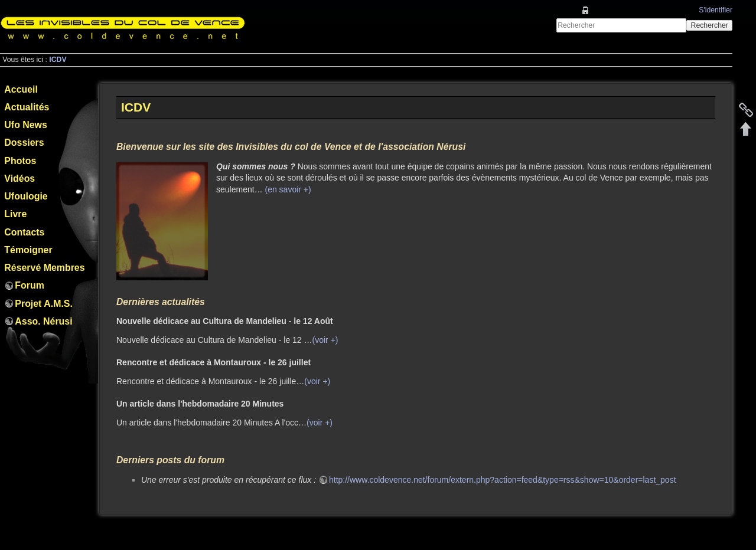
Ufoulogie (26, 196)
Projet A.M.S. (44, 304)
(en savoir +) (288, 189)
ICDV (58, 60)
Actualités (27, 107)
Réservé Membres (44, 268)
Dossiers (24, 143)
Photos (20, 161)
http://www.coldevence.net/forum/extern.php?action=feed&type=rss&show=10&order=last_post (503, 480)
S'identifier (716, 10)
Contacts (24, 232)
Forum (29, 285)
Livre (15, 214)
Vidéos (19, 179)
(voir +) (325, 340)
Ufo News (25, 125)
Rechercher (710, 25)
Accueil (21, 89)
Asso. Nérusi (43, 321)
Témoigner (28, 250)
